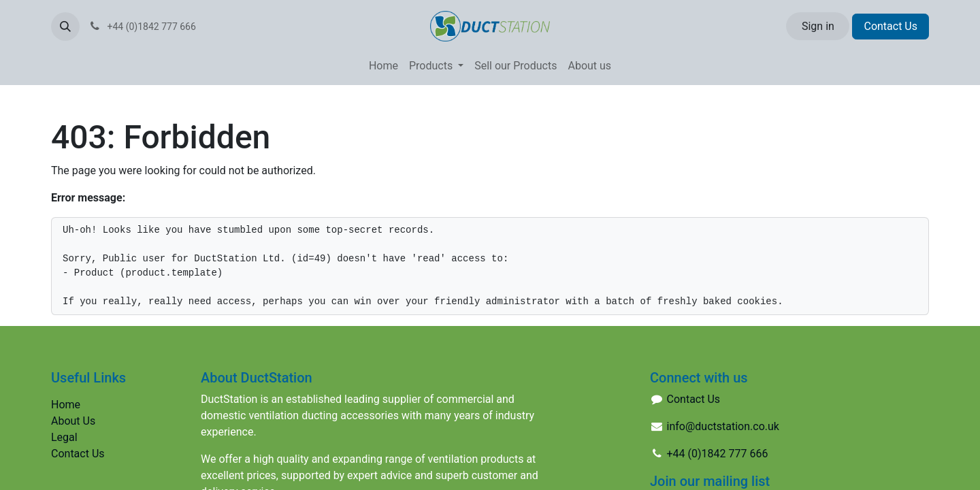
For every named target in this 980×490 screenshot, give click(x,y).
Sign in (818, 26)
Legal (64, 437)
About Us (73, 421)
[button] (65, 27)
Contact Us (891, 26)
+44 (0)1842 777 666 (718, 454)
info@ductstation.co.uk (723, 426)
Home (66, 405)
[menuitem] (383, 66)
